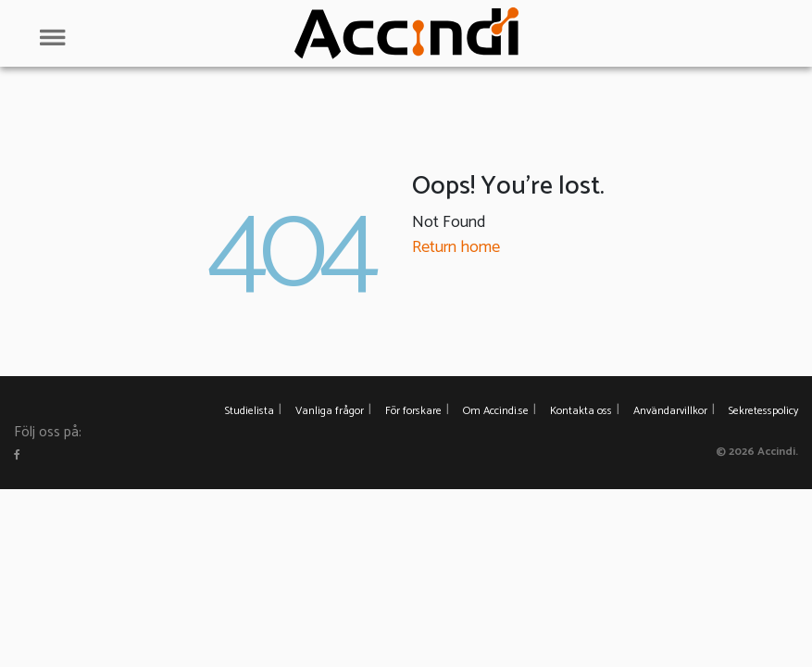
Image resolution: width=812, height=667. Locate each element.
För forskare (413, 411)
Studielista (250, 411)
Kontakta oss (581, 411)
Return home (456, 247)
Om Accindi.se (496, 411)
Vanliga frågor (330, 411)
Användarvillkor (670, 411)
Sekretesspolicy (763, 411)
